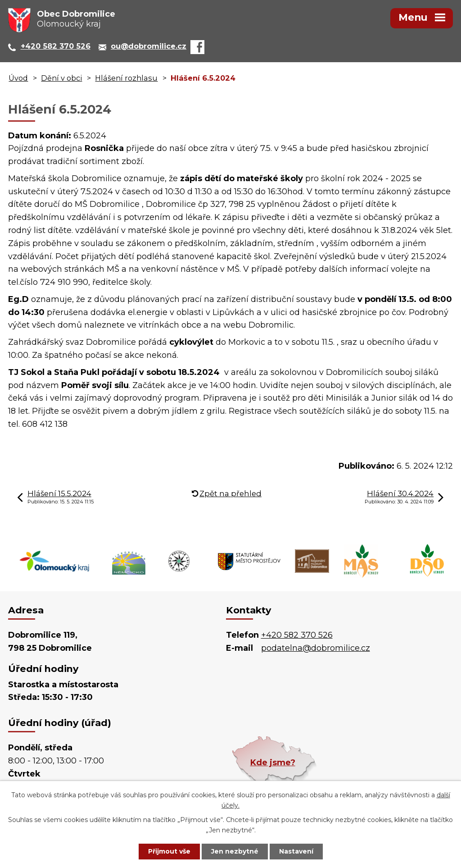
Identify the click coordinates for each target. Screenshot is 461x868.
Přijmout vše (169, 851)
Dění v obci (61, 78)
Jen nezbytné (235, 851)
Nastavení (296, 851)
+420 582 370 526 (297, 635)
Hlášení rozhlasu (126, 78)
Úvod (18, 78)
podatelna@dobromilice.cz (316, 648)
